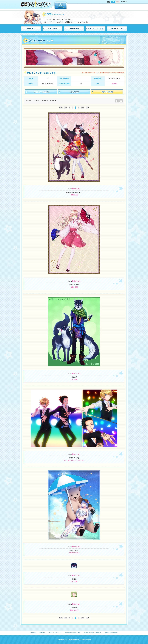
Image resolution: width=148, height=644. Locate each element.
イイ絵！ (37, 101)
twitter (114, 83)
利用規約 (42, 633)
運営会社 (33, 633)
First (61, 108)
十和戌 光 (74, 195)
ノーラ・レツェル (74, 553)
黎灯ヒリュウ (76, 189)
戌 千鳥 (74, 380)
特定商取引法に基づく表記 (73, 633)
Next (82, 108)
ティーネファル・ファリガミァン (74, 460)
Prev (66, 108)
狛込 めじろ (74, 610)
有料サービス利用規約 (111, 633)
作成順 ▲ (45, 101)
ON (113, 2)
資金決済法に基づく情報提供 (93, 633)
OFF (118, 2)
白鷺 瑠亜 (74, 287)
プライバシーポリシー (55, 633)
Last (87, 108)
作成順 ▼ (53, 101)
